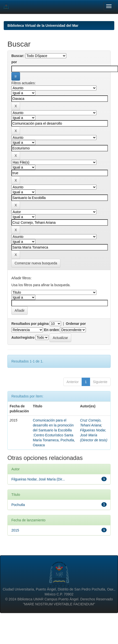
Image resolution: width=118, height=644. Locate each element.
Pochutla (18, 505)
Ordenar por (76, 324)
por (14, 62)
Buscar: (18, 56)
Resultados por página (30, 324)
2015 (15, 530)
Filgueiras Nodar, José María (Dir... (38, 479)
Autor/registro (23, 337)
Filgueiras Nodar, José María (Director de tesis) (94, 435)
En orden (52, 330)
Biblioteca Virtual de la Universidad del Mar (43, 26)
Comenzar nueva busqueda (36, 263)
